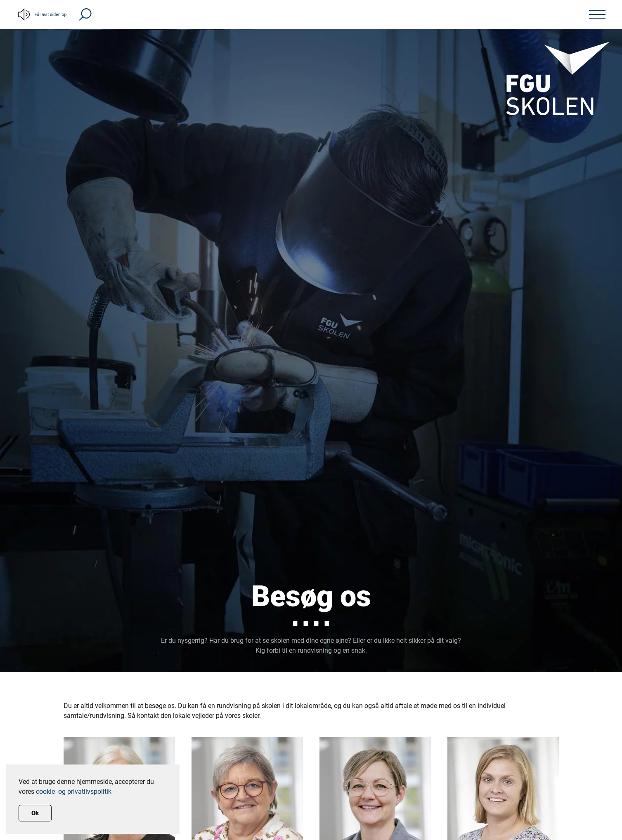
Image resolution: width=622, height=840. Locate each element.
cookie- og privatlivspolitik (74, 792)
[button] (85, 14)
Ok (35, 813)
